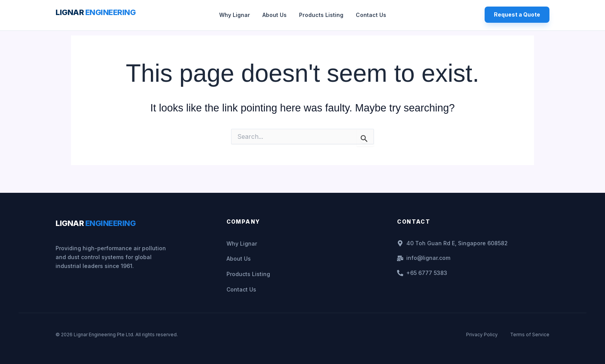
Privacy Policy (482, 333)
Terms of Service (530, 333)
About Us (275, 15)
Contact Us (371, 15)
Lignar (95, 12)
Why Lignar (235, 15)
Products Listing (321, 15)
